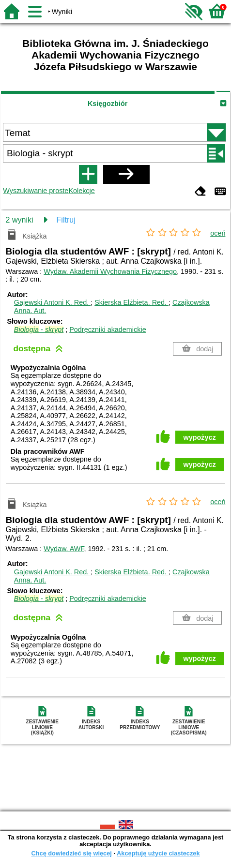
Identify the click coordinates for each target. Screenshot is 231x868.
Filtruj (66, 220)
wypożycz (200, 437)
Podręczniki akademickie (108, 329)
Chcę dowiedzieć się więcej (71, 853)
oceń (218, 233)
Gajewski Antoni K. (52, 302)
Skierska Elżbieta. (131, 302)
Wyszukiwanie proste (36, 191)
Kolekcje (81, 191)
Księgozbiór (108, 104)
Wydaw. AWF (64, 549)
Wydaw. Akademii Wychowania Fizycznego (110, 271)
